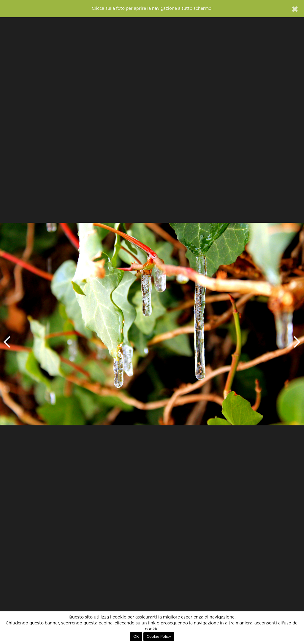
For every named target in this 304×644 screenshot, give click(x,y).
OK (136, 637)
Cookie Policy (159, 637)
